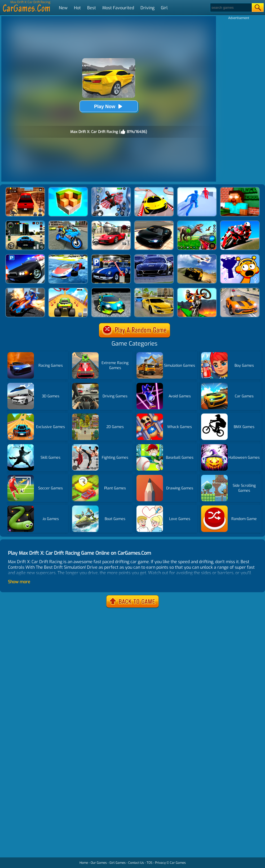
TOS (149, 863)
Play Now (109, 106)
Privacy (160, 863)
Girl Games (118, 863)
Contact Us (136, 863)
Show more (19, 582)
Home (84, 863)
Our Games (99, 863)
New (63, 8)
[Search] (231, 8)
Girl (164, 8)
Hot (77, 8)
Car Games (178, 863)
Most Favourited (118, 8)
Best (92, 8)
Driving (147, 8)
